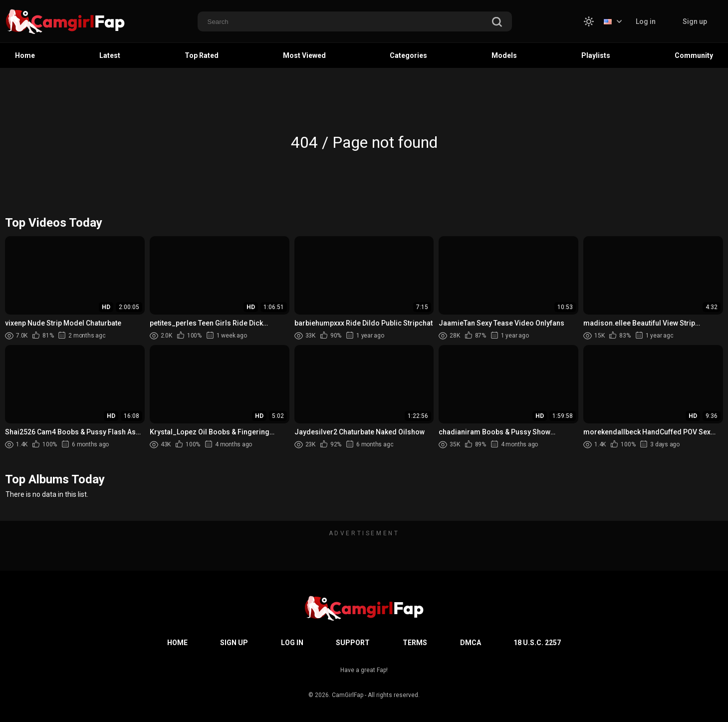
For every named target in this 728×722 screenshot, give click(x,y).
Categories (408, 55)
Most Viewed (304, 55)
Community (694, 55)
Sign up (695, 21)
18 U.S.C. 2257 (537, 643)
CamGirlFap (348, 695)
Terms (415, 643)
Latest (110, 55)
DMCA (471, 643)
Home (25, 55)
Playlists (596, 55)
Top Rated (202, 55)
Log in (646, 21)
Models (504, 55)
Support (353, 643)
